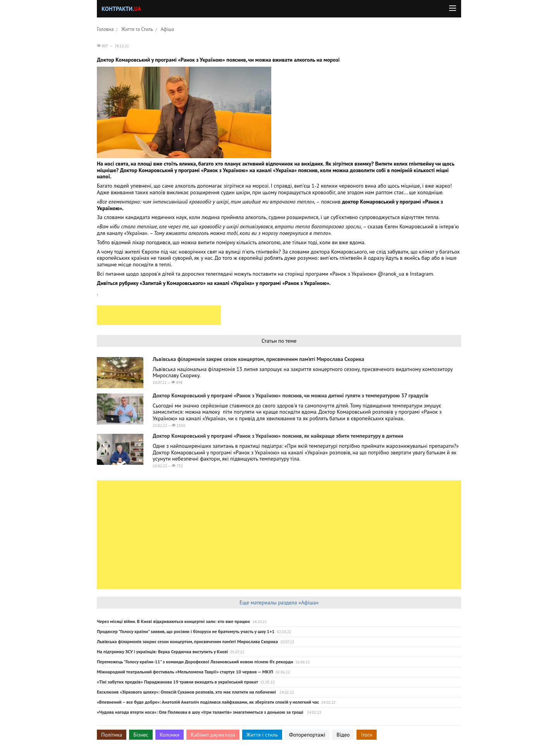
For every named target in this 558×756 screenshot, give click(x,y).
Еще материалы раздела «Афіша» (279, 602)
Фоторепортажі (307, 735)
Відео (343, 735)
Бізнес (141, 735)
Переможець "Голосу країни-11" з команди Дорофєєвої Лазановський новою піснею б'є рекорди (195, 662)
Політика (112, 735)
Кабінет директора (213, 735)
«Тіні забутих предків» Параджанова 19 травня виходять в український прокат (177, 682)
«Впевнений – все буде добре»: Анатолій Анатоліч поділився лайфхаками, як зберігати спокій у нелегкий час (208, 702)
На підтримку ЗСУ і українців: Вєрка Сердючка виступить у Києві (162, 652)
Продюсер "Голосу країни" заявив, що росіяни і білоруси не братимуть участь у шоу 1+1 (186, 631)
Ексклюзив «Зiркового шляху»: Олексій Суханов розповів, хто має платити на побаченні (187, 692)
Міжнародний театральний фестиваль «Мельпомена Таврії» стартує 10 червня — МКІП (185, 672)
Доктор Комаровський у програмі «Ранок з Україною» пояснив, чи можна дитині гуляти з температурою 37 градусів (290, 395)
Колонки (170, 735)
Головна (105, 29)
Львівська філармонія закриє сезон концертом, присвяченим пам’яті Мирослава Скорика (258, 359)
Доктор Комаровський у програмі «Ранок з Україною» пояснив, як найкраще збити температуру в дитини (278, 436)
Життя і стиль (262, 735)
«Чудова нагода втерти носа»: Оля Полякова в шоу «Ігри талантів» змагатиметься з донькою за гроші (201, 712)
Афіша (168, 29)
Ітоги (367, 735)
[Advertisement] (159, 315)
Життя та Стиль (137, 29)
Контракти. (121, 9)
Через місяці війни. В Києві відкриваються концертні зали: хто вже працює (173, 621)
